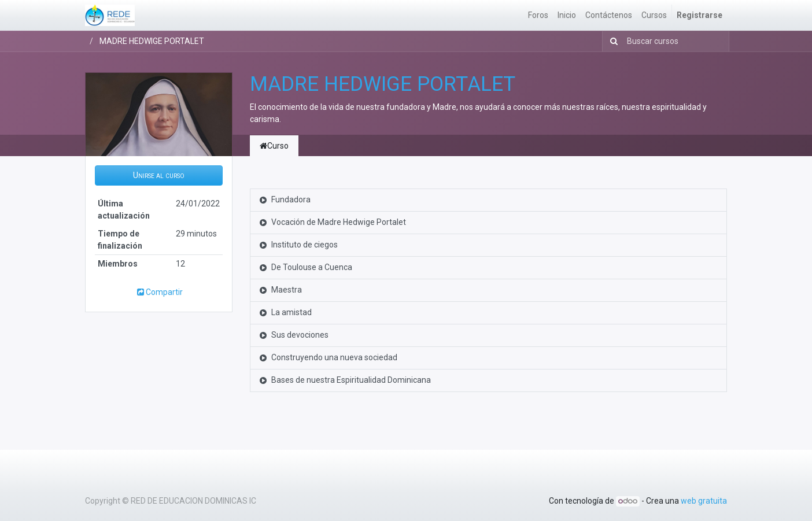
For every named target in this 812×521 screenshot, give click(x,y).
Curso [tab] (274, 146)
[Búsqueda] (612, 41)
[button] (159, 175)
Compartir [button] (159, 292)
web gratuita (704, 501)
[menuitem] (538, 15)
